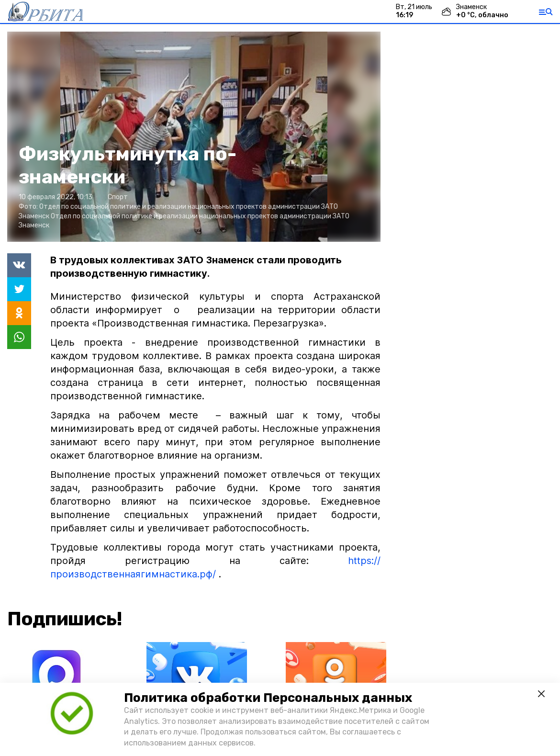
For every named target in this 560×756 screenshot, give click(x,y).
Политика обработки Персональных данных (268, 698)
